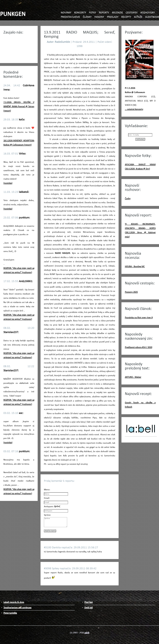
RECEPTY (126, 17)
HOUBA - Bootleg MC (135, 267)
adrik (87, 633)
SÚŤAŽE (138, 17)
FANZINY (99, 17)
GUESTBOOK (152, 17)
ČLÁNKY (87, 17)
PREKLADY (113, 17)
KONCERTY (80, 13)
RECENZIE (117, 13)
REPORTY (104, 13)
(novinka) (8, 183)
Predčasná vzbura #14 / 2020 (139, 347)
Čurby (128, 199)
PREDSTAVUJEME (70, 17)
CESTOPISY (132, 13)
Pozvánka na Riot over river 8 (139, 318)
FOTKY (92, 13)
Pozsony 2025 (131, 292)
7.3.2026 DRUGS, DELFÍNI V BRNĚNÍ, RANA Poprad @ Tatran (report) (19, 107)
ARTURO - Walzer (133, 377)
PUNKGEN (13, 14)
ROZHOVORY (148, 13)
